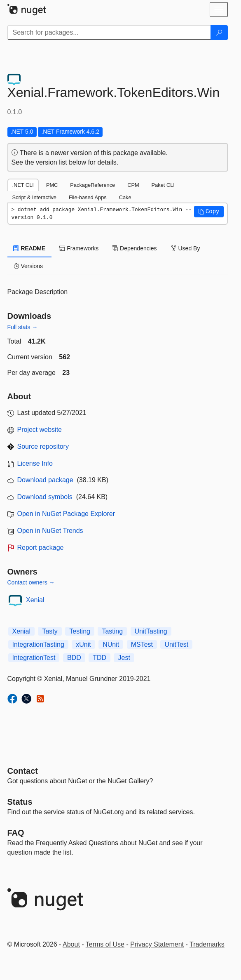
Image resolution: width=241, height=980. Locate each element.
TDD (99, 658)
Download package (45, 480)
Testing (80, 631)
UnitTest (176, 644)
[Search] (219, 33)
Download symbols (45, 497)
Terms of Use (105, 944)
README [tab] (30, 248)
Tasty (50, 631)
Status (20, 802)
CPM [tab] (133, 185)
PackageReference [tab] (92, 185)
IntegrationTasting (38, 644)
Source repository (43, 446)
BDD (74, 658)
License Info (35, 463)
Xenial (35, 600)
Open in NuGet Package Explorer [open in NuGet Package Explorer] (66, 514)
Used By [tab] (186, 248)
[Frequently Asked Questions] (16, 833)
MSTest (142, 644)
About (71, 944)
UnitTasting (151, 631)
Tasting (112, 631)
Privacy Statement (157, 944)
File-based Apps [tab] (88, 197)
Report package (41, 548)
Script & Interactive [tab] (34, 197)
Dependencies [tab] (135, 248)
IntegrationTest (34, 658)
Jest (124, 658)
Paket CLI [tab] (163, 185)
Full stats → (23, 327)
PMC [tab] (52, 185)
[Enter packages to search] (109, 33)
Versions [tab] (28, 266)
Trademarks (207, 944)
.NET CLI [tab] (23, 185)
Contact (23, 771)
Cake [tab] (125, 197)
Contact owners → (31, 582)
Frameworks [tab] (79, 248)
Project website (40, 430)
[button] (209, 212)
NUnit (111, 644)
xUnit (83, 644)
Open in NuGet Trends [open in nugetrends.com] (50, 531)
